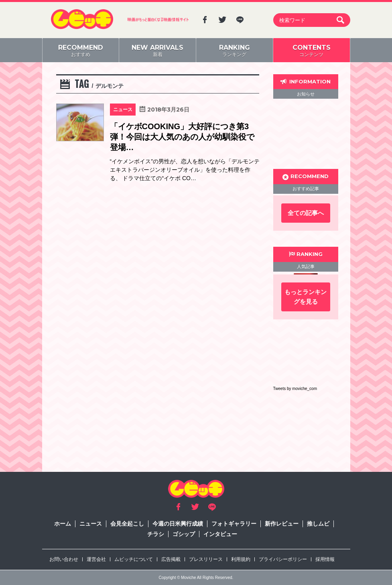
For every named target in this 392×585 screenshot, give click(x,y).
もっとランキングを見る (306, 297)
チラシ (156, 534)
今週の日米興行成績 (178, 524)
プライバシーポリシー (283, 559)
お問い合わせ (64, 559)
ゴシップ (184, 534)
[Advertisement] (306, 134)
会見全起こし (127, 524)
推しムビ (318, 524)
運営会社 (96, 559)
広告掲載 (171, 559)
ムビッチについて (134, 559)
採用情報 (325, 559)
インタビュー (220, 534)
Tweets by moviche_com (295, 389)
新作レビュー (282, 524)
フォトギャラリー (234, 524)
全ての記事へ (306, 213)
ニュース (91, 524)
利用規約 (241, 559)
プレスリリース (206, 559)
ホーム (63, 524)
